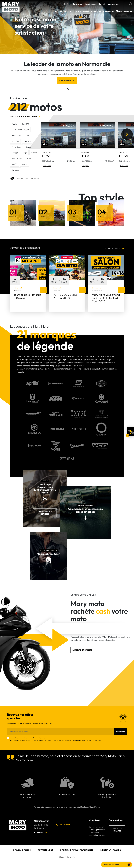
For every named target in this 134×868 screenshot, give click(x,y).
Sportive (71, 216)
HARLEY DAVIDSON (20, 130)
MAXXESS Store (126, 11)
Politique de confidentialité (77, 850)
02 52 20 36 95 (63, 825)
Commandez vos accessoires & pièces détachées (86, 510)
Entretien (87, 11)
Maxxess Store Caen (48, 554)
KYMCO (15, 141)
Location (77, 11)
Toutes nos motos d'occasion (25, 117)
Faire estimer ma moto (82, 650)
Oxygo (28, 147)
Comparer (47, 166)
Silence (34, 153)
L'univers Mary (113, 4)
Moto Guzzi (16, 147)
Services (97, 11)
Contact (102, 4)
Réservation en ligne (97, 835)
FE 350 (46, 154)
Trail (99, 216)
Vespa (24, 164)
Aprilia (15, 124)
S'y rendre (40, 833)
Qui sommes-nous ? (67, 80)
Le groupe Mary (22, 850)
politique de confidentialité (91, 740)
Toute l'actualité (114, 249)
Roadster (13, 216)
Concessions (77, 4)
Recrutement (46, 850)
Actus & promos (90, 4)
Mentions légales (111, 850)
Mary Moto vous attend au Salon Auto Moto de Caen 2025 (106, 298)
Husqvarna (16, 135)
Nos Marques (108, 11)
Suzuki (29, 158)
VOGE (15, 164)
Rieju (25, 153)
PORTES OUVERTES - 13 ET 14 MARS (66, 296)
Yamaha (15, 170)
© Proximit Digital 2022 (67, 857)
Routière (42, 216)
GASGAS (26, 124)
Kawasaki (27, 141)
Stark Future (17, 158)
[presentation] (126, 134)
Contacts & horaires (117, 830)
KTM (28, 135)
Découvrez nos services (45, 513)
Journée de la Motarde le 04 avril (27, 296)
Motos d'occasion (63, 11)
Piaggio (15, 153)
